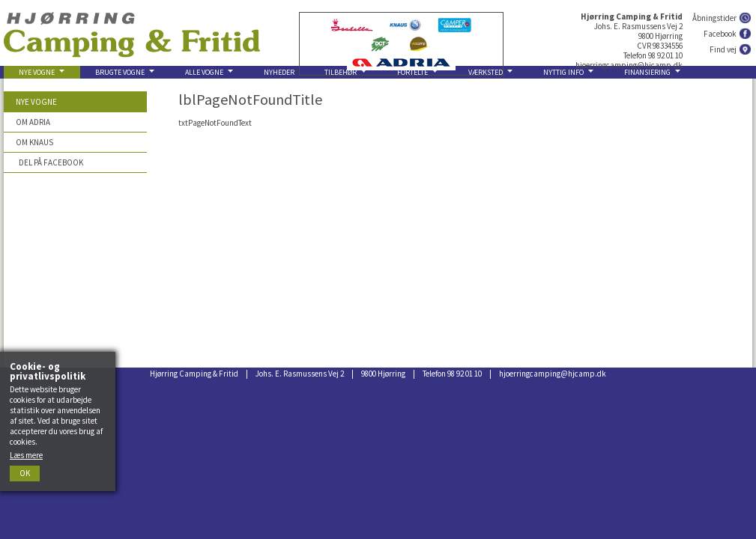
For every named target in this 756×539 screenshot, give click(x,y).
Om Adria (33, 122)
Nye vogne (36, 102)
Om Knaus (34, 142)
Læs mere (26, 455)
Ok (25, 473)
